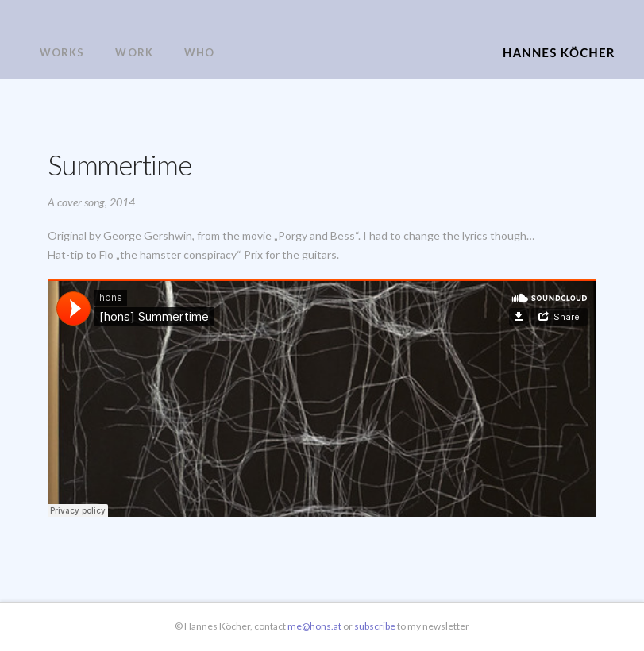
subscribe (376, 626)
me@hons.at (314, 626)
